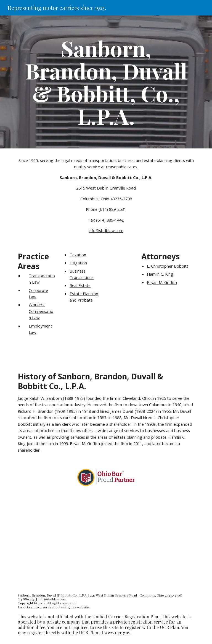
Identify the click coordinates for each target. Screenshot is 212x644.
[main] (106, 82)
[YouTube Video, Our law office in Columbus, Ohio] (106, 538)
